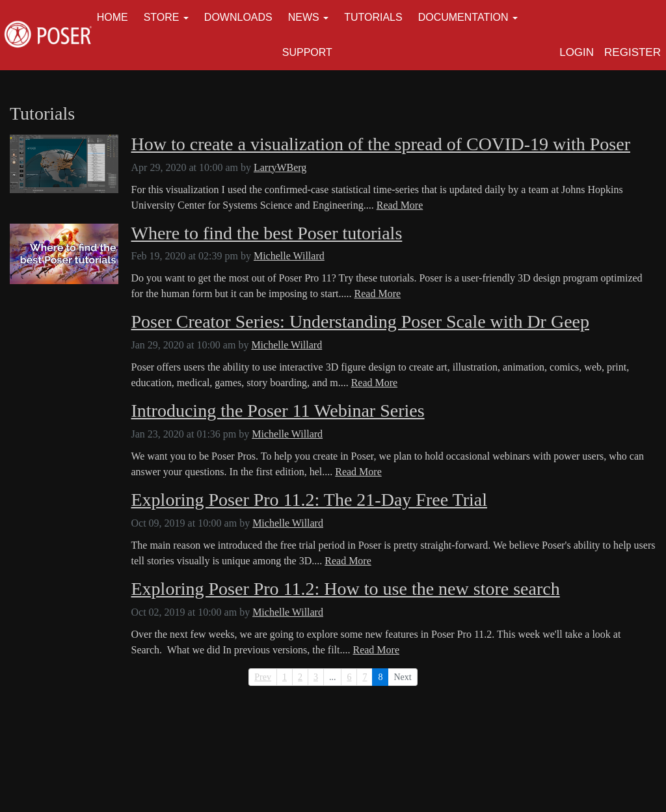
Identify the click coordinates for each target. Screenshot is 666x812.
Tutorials (373, 17)
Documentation (463, 17)
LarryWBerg (280, 167)
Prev (263, 677)
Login (577, 52)
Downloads (238, 17)
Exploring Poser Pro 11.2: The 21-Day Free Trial (310, 500)
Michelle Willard (289, 256)
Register (633, 52)
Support (307, 52)
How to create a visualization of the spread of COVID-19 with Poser (381, 144)
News (304, 17)
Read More (400, 205)
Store (162, 17)
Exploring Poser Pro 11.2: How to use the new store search (346, 589)
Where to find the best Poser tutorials (267, 233)
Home (113, 17)
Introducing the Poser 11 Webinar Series (278, 411)
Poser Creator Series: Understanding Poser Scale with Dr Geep (361, 322)
